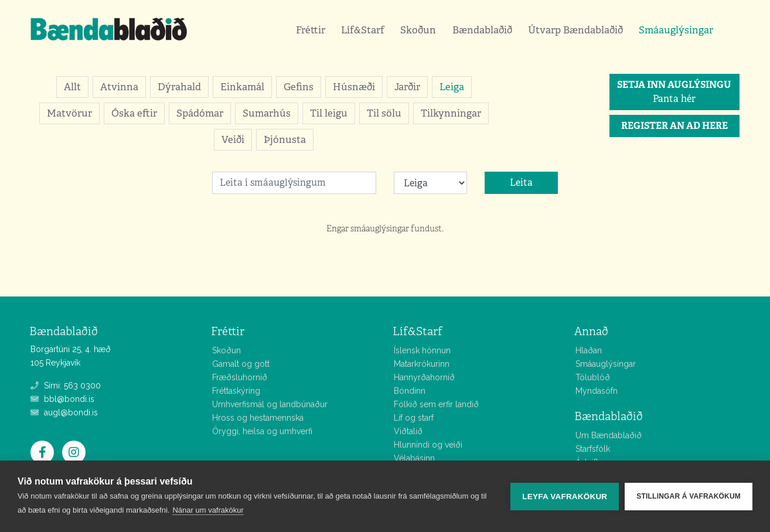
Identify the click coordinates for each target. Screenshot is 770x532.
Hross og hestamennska (258, 418)
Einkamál (242, 87)
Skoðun (418, 30)
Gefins (299, 87)
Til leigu (329, 113)
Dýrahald (179, 87)
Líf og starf (414, 418)
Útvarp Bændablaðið (575, 30)
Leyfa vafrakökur (565, 497)
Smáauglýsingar (676, 30)
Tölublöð (593, 377)
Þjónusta (285, 139)
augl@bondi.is (64, 412)
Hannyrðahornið (424, 377)
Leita (521, 183)
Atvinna (119, 87)
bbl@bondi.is (62, 399)
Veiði (233, 139)
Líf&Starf (363, 30)
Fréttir (311, 30)
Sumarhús (267, 113)
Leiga (452, 87)
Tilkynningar (451, 113)
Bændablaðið (482, 30)
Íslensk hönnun (422, 350)
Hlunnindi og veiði (428, 445)
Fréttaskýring (236, 391)
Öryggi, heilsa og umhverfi (262, 431)
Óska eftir (134, 113)
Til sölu (384, 113)
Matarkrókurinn (422, 364)
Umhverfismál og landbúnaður (270, 404)
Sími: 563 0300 (66, 386)
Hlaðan (589, 350)
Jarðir (407, 87)
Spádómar (200, 113)
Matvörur (69, 113)
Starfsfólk (593, 449)
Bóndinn (410, 391)
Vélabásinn (414, 458)
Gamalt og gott (241, 364)
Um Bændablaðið (609, 435)
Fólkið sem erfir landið (436, 404)
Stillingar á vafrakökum (689, 496)
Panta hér (674, 92)
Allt (72, 87)
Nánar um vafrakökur (208, 510)
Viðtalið (408, 431)
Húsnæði (354, 87)
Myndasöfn (597, 391)
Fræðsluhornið (240, 377)
